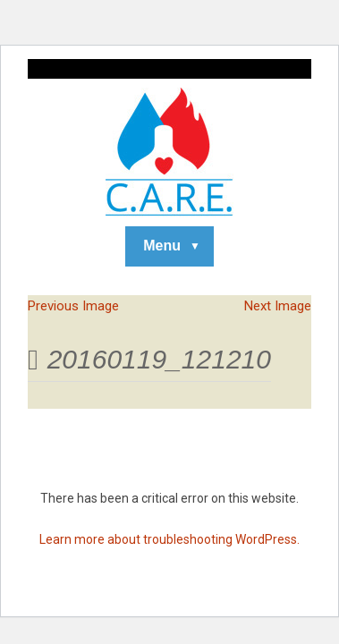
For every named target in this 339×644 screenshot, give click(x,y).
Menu (162, 246)
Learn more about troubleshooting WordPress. (169, 539)
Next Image (278, 306)
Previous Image (73, 306)
